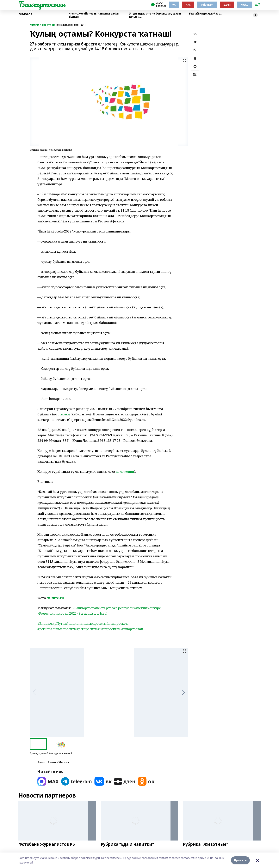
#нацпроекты (117, 623)
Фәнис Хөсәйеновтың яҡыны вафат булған (94, 15)
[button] (183, 692)
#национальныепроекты (87, 623)
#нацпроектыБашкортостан (120, 629)
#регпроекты (87, 629)
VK (174, 5)
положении (125, 471)
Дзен (227, 5)
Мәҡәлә (25, 14)
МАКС (244, 5)
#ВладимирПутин (52, 623)
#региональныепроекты (57, 629)
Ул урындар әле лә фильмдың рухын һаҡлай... (155, 15)
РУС (188, 5)
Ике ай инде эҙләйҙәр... (206, 14)
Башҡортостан (42, 4)
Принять (240, 860)
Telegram (207, 5)
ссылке (64, 414)
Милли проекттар (42, 25)
